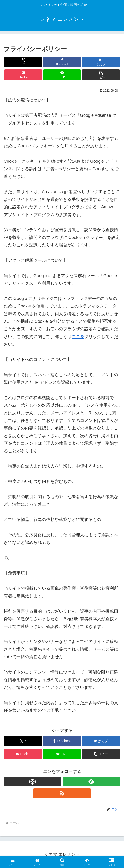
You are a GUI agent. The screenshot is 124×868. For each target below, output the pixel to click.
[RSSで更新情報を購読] (62, 793)
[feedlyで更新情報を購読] (91, 781)
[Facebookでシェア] (62, 62)
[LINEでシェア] (62, 75)
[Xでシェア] (23, 62)
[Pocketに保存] (23, 75)
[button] (101, 75)
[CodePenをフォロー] (33, 781)
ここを (78, 337)
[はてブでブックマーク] (101, 62)
